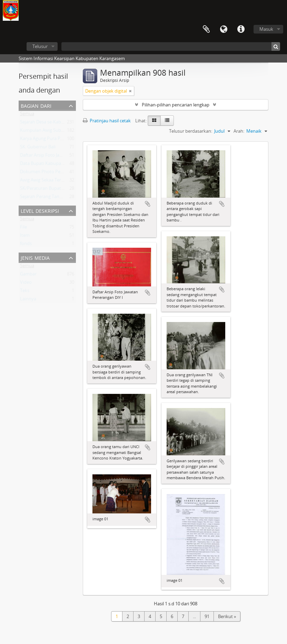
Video (26, 284)
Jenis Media (35, 257)
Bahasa (224, 29)
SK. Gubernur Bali (38, 148)
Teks (25, 292)
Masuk (266, 29)
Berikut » (227, 616)
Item (25, 237)
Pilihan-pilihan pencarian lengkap (176, 105)
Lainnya (28, 300)
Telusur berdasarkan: (191, 131)
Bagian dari (36, 105)
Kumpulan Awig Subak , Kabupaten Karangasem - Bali (75, 132)
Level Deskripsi (40, 210)
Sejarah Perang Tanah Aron (48, 198)
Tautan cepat (241, 29)
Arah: (239, 131)
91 (207, 616)
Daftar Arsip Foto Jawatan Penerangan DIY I (64, 157)
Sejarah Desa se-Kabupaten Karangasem (61, 123)
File (23, 228)
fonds (26, 245)
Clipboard (206, 29)
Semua (27, 115)
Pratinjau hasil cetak (107, 121)
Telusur (40, 46)
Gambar (28, 275)
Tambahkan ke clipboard (148, 204)
